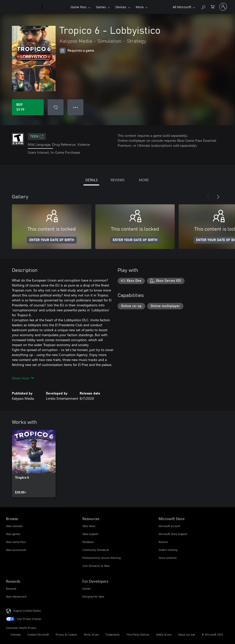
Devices (121, 7)
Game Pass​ (79, 7)
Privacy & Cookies (66, 634)
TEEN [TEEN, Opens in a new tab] (37, 137)
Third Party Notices (138, 634)
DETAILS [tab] (91, 180)
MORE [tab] (144, 180)
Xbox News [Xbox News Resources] (89, 526)
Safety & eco (164, 634)
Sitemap (16, 634)
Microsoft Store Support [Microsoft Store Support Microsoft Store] (173, 534)
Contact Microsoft (38, 634)
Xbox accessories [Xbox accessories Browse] (16, 550)
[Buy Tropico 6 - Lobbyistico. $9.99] (28, 107)
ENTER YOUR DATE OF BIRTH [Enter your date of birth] (52, 240)
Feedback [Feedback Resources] (88, 542)
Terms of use (91, 634)
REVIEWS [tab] (117, 180)
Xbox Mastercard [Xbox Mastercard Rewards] (16, 596)
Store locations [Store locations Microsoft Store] (168, 558)
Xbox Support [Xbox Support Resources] (90, 534)
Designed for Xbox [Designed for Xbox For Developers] (93, 596)
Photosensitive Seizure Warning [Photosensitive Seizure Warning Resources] (101, 558)
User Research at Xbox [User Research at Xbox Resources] (96, 566)
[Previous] (208, 197)
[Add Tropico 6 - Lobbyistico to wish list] (56, 107)
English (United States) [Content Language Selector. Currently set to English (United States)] (27, 610)
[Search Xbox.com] (203, 6)
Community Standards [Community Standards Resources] (96, 550)
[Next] (218, 197)
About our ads (187, 634)
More (140, 7)
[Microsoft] (23, 7)
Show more (23, 378)
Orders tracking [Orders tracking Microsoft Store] (168, 550)
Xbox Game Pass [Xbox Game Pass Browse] (16, 542)
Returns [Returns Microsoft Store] (163, 542)
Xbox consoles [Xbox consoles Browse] (14, 526)
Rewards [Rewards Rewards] (11, 589)
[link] (34, 464)
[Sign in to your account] (223, 7)
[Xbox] (56, 7)
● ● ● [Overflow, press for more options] (76, 107)
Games (101, 7)
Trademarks (113, 634)
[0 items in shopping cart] (213, 6)
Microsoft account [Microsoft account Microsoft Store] (169, 526)
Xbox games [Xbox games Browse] (13, 534)
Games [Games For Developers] (87, 589)
